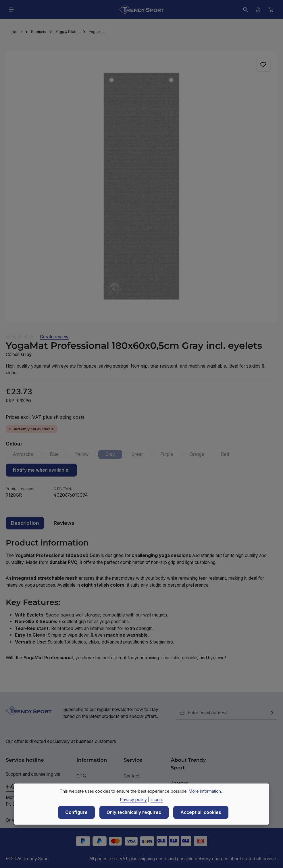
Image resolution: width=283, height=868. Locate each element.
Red (229, 455)
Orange (201, 455)
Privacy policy (133, 799)
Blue (58, 455)
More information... (206, 791)
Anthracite (27, 455)
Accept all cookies (201, 812)
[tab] (25, 523)
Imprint (157, 799)
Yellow (86, 455)
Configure (76, 812)
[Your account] (258, 9)
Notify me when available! (41, 470)
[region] (141, 186)
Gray (114, 455)
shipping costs (153, 859)
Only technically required (134, 812)
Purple (171, 455)
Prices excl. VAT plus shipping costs (45, 417)
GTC (81, 776)
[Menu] (11, 9)
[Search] (246, 9)
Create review (54, 337)
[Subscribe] (272, 713)
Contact (132, 776)
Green (142, 455)
